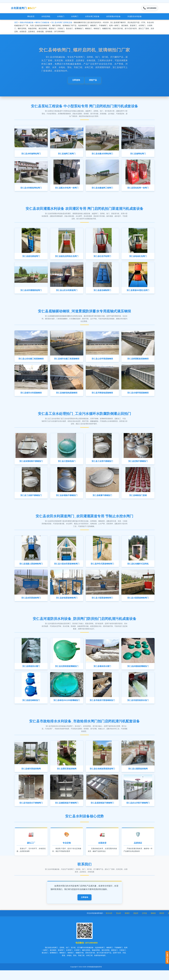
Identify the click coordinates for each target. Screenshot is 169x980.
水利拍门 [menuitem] (61, 17)
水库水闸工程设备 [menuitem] (92, 17)
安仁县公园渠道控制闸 (138, 777)
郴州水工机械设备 (42, 23)
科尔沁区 (118, 923)
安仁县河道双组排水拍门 (138, 708)
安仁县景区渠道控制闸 (67, 777)
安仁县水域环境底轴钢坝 (138, 397)
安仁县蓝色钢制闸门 (102, 293)
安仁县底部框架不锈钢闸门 (102, 811)
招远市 (145, 923)
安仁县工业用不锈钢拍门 (102, 466)
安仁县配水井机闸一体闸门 (67, 190)
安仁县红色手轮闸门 (102, 258)
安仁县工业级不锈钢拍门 (31, 501)
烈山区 (127, 923)
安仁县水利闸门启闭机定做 (62, 23)
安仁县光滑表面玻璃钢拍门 (67, 673)
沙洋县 (153, 923)
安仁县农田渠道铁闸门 (31, 604)
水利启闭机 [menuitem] (46, 17)
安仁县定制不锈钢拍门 (138, 466)
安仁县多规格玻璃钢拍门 (138, 673)
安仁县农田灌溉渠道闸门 (31, 293)
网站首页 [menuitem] (31, 17)
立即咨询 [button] (76, 81)
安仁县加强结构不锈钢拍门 (31, 466)
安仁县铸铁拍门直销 (138, 501)
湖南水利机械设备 (27, 23)
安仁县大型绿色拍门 (67, 466)
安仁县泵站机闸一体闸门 (138, 190)
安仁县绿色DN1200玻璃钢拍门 (67, 708)
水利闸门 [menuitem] (75, 17)
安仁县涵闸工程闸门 (67, 155)
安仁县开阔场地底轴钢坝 (102, 397)
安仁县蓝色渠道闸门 (31, 258)
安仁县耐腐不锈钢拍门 (102, 501)
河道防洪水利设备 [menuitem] (135, 17)
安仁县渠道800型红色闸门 (138, 293)
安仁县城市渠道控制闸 (31, 777)
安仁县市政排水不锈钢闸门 (31, 811)
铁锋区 (136, 923)
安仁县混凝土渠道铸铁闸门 (31, 569)
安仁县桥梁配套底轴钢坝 (138, 362)
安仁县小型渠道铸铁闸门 (102, 604)
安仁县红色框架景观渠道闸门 (102, 777)
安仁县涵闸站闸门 (138, 155)
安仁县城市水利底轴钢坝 (31, 397)
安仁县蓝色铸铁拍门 (31, 708)
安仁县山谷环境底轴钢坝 (102, 362)
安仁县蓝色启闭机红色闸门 (67, 258)
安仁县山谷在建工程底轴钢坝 (31, 362)
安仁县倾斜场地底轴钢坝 (67, 397)
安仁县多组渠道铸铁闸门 (67, 604)
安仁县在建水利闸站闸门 (102, 155)
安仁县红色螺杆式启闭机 (138, 569)
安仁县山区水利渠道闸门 (67, 293)
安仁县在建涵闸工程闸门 (102, 190)
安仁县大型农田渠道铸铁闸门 (67, 569)
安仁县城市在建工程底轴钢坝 (67, 362)
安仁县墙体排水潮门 (102, 673)
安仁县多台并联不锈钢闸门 (138, 811)
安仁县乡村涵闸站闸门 (31, 155)
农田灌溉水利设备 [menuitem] (113, 17)
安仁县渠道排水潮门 (31, 673)
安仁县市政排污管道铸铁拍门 (102, 708)
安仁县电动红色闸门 (138, 258)
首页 (16, 23)
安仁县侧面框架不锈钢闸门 (67, 811)
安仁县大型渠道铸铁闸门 (138, 604)
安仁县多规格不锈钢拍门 (67, 501)
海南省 (162, 923)
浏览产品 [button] (93, 81)
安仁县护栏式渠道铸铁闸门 (102, 569)
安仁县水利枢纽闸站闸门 (31, 190)
